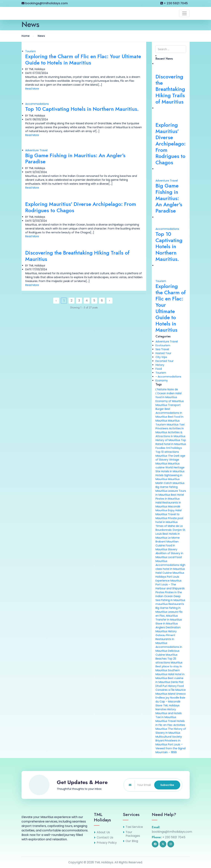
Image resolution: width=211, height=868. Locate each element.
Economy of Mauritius (170, 401)
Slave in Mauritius (167, 624)
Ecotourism (163, 345)
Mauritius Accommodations (167, 563)
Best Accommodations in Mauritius (169, 413)
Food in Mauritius (165, 547)
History (160, 365)
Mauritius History (166, 631)
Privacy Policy (107, 843)
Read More (32, 89)
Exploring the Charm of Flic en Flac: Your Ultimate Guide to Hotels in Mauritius (83, 60)
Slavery (173, 549)
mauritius (162, 604)
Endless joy (162, 698)
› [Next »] (109, 301)
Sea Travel (162, 349)
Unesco (181, 694)
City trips (161, 357)
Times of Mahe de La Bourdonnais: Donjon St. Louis (171, 530)
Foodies (160, 448)
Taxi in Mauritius (166, 717)
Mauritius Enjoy (165, 510)
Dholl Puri (161, 686)
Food (159, 369)
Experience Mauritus (169, 581)
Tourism (31, 51)
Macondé (174, 506)
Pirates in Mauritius (168, 499)
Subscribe (167, 785)
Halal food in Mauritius (169, 395)
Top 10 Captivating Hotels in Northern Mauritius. (82, 109)
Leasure (173, 612)
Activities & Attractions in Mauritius (170, 434)
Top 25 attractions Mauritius (169, 661)
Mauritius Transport (168, 405)
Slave (159, 705)
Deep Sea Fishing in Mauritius (170, 598)
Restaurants (176, 604)
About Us (103, 832)
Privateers (162, 428)
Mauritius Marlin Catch (168, 481)
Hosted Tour (163, 353)
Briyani (160, 741)
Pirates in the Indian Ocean (169, 594)
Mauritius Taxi (176, 425)
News (41, 36)
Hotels (160, 475)
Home (26, 36)
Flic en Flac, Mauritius (169, 614)
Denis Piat (177, 682)
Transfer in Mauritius (169, 620)
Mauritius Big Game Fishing (170, 485)
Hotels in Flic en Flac (170, 723)
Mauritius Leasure (167, 491)
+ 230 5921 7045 (174, 3)
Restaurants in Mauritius (165, 641)
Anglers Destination (168, 627)
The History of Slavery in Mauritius (171, 731)
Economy (162, 380)
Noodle (175, 698)
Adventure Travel (36, 150)
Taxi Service (134, 827)
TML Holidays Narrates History (167, 707)
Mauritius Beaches (166, 657)
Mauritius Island (165, 694)
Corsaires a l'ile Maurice (171, 690)
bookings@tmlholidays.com (45, 3)
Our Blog (132, 841)
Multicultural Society (169, 737)
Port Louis (173, 577)
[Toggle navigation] (184, 13)
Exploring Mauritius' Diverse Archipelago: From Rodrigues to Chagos (81, 207)
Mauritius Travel (166, 721)
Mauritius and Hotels (169, 713)
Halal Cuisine (164, 573)
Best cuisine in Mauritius (169, 680)
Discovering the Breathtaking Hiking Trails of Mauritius (77, 256)
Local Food (175, 557)
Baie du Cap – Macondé (170, 700)
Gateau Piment (165, 635)
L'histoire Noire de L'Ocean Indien (167, 391)
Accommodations (37, 104)
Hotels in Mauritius (173, 471)
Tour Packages (133, 834)
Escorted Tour (165, 361)
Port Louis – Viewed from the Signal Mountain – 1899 (171, 748)
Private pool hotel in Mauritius (169, 520)
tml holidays (174, 448)
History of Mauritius (168, 440)
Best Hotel (177, 495)
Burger (160, 409)
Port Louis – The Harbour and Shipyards (170, 586)
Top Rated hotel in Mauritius (171, 442)
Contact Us (105, 838)
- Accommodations (168, 377)
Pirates (160, 592)
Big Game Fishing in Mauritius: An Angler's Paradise (75, 159)
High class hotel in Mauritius (170, 567)
